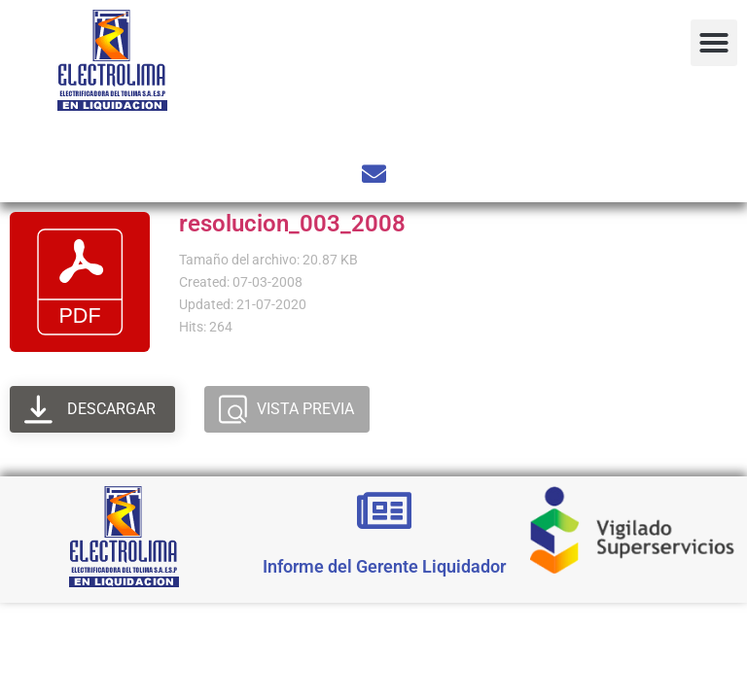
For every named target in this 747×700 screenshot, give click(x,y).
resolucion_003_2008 (292, 224)
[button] (714, 43)
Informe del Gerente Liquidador (384, 566)
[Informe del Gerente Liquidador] (384, 510)
